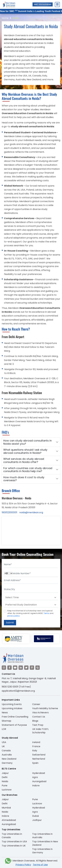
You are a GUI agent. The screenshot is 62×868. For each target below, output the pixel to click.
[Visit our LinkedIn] (21, 668)
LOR (4, 729)
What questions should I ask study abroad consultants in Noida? (25, 451)
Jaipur (5, 773)
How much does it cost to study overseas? (24, 479)
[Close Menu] (57, 4)
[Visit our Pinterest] (32, 668)
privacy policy (14, 616)
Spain (35, 763)
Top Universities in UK (14, 846)
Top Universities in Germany (42, 851)
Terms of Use (40, 865)
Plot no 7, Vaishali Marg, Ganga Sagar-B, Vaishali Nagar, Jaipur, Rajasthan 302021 (29, 680)
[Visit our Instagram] (4, 668)
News (5, 713)
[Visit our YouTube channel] (15, 668)
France (36, 746)
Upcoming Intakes (12, 708)
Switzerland (39, 755)
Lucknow (7, 790)
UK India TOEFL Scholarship (40, 731)
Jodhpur (37, 820)
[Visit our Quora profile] (38, 668)
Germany (7, 763)
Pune (5, 786)
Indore (36, 786)
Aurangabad (39, 781)
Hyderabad (39, 773)
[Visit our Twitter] (26, 668)
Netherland (39, 759)
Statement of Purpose (14, 725)
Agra (35, 777)
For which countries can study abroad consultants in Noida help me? (28, 470)
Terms (46, 613)
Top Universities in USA (14, 842)
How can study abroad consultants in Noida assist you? (27, 442)
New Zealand (9, 759)
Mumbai (6, 808)
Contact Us (39, 717)
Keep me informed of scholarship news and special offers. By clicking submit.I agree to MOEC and (30, 613)
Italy (35, 751)
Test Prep (38, 725)
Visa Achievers (40, 713)
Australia (7, 755)
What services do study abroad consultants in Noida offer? (24, 460)
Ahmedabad (9, 820)
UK (3, 746)
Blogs (35, 721)
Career (36, 704)
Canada (6, 751)
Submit (10, 623)
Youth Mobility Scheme (45, 708)
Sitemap (6, 721)
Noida (16, 18)
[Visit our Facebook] (9, 668)
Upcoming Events (12, 704)
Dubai (35, 816)
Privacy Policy (23, 865)
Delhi (5, 777)
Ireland (36, 742)
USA (4, 742)
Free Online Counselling (15, 717)
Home (5, 18)
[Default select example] (31, 597)
